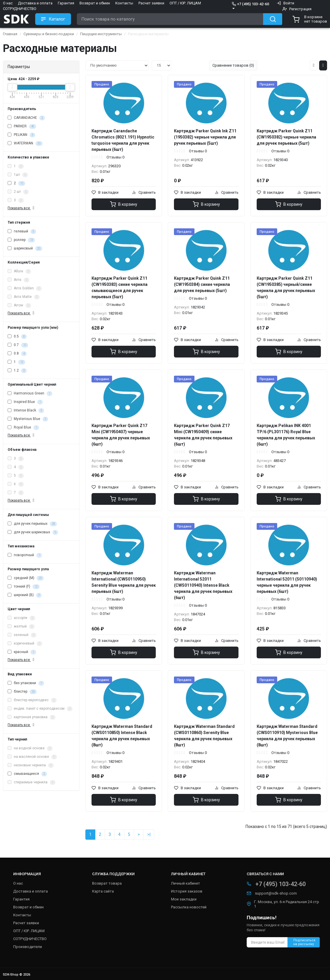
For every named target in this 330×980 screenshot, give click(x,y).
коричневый (25, 644)
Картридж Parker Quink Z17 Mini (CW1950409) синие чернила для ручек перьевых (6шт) (203, 435)
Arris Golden (25, 289)
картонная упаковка (32, 717)
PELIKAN (21, 135)
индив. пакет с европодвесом (40, 709)
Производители (28, 947)
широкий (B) (25, 595)
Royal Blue (23, 428)
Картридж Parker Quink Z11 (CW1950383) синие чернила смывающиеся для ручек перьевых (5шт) (120, 287)
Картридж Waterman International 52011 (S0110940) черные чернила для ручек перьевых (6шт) (287, 582)
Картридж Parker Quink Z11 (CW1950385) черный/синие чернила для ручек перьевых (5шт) (286, 287)
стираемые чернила (32, 782)
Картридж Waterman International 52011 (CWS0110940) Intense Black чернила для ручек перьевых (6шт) (203, 585)
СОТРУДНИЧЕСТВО (20, 9)
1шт (18, 175)
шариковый (25, 249)
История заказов (187, 891)
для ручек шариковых (33, 532)
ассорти (21, 618)
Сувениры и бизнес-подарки (49, 34)
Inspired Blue (25, 402)
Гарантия (66, 3)
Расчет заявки (151, 3)
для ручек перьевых (32, 524)
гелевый (22, 232)
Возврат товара (107, 883)
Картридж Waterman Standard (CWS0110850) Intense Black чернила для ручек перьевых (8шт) (122, 736)
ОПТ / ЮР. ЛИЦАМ (185, 3)
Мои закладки (184, 899)
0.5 (17, 337)
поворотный (25, 555)
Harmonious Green (30, 394)
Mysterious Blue (28, 419)
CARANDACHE (26, 118)
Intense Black (26, 411)
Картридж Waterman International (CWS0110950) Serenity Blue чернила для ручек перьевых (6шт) (124, 582)
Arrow (19, 306)
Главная (10, 34)
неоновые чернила (31, 765)
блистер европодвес (32, 700)
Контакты (124, 3)
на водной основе (30, 748)
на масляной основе (32, 757)
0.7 (18, 345)
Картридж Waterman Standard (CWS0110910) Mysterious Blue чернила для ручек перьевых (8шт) (287, 736)
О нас (8, 3)
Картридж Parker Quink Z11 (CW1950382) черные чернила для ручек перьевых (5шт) (286, 137)
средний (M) (26, 578)
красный (22, 652)
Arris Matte (24, 297)
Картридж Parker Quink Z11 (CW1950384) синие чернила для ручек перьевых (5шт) (202, 284)
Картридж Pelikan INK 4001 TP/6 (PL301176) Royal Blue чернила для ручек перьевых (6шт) (286, 435)
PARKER (22, 126)
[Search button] (273, 19)
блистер (22, 692)
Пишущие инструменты (101, 34)
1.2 (17, 371)
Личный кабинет (186, 883)
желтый (21, 627)
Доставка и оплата (35, 3)
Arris (18, 280)
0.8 (17, 354)
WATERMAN (25, 144)
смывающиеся (27, 774)
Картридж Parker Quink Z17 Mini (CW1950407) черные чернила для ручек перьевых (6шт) (121, 435)
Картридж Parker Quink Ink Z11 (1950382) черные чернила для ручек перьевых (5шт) (205, 137)
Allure (19, 271)
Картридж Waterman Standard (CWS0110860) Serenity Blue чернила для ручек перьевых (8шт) (204, 736)
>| (149, 834)
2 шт (18, 192)
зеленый (22, 635)
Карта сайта (103, 891)
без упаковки (26, 683)
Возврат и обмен (95, 3)
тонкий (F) (24, 587)
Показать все (22, 208)
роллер (21, 240)
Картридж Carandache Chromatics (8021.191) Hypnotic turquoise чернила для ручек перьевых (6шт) (123, 140)
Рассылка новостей (189, 907)
